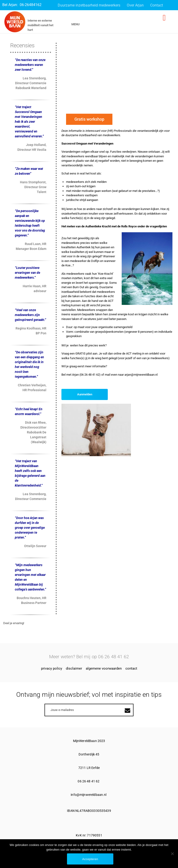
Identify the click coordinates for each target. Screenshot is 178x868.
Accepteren (90, 859)
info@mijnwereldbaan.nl (89, 795)
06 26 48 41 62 (89, 781)
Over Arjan (135, 5)
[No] (172, 854)
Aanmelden (85, 394)
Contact (157, 5)
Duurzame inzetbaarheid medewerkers (89, 5)
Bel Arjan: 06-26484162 (22, 5)
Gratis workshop (89, 119)
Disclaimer (74, 668)
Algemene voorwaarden (104, 668)
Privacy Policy (52, 668)
